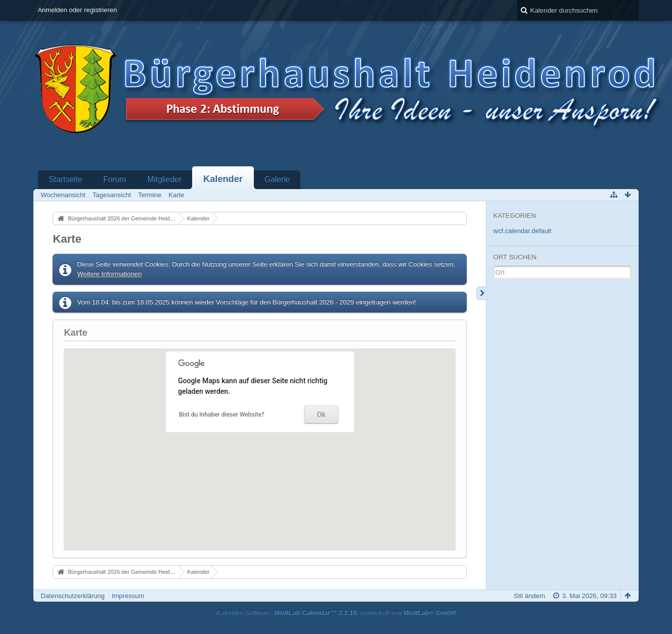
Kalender (223, 179)
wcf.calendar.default (523, 231)
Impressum (128, 596)
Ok (321, 415)
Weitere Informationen (109, 274)
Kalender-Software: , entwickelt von (336, 613)
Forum (115, 179)
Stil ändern (529, 596)
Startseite (65, 179)
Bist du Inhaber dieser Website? (222, 415)
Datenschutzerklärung (72, 596)
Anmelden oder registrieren (77, 10)
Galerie (277, 179)
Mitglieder (164, 179)
